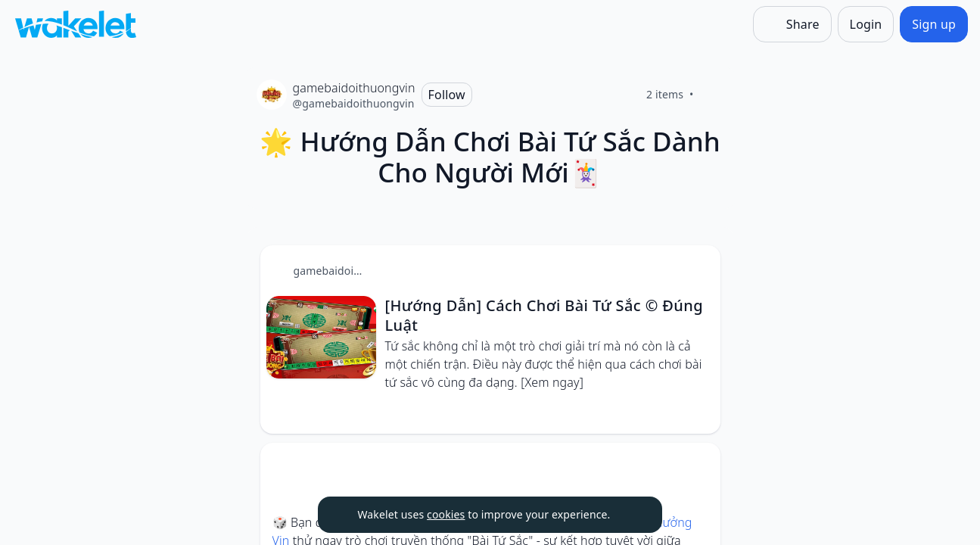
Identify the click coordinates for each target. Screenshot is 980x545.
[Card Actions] (696, 269)
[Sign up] (934, 24)
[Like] (712, 95)
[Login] (866, 24)
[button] (696, 271)
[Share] (792, 24)
